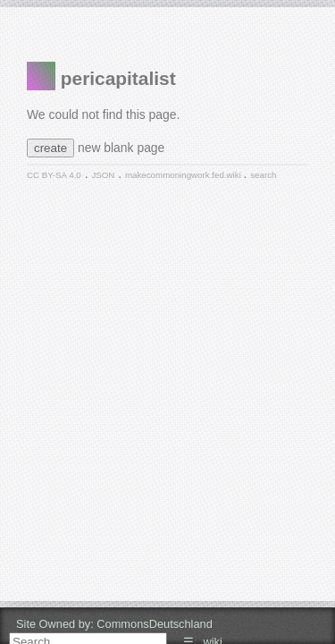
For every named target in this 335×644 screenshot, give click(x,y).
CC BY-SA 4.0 (54, 175)
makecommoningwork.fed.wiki (184, 175)
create (50, 148)
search (263, 175)
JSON (103, 175)
